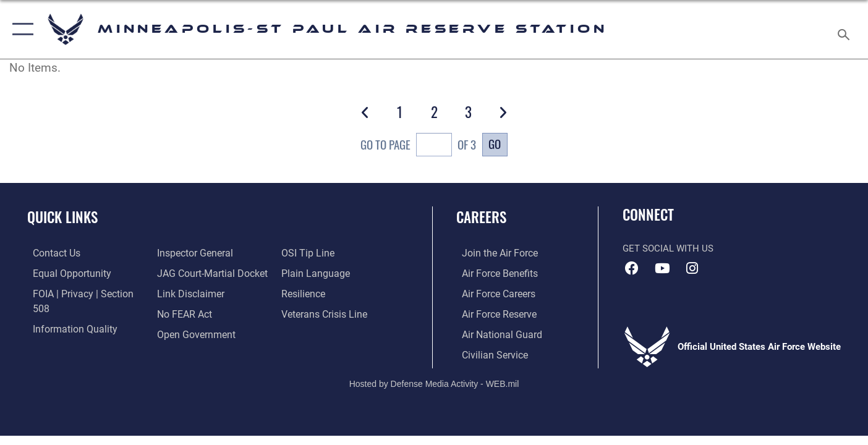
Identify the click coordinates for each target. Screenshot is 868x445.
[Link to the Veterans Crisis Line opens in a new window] (325, 293)
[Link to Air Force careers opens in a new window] (492, 293)
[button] (20, 29)
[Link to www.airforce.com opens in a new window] (493, 253)
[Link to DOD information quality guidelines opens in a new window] (67, 313)
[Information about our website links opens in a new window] (187, 273)
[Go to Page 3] (468, 112)
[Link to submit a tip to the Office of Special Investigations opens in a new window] (180, 333)
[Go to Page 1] (399, 112)
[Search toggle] (845, 29)
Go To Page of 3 (418, 146)
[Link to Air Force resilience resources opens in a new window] (304, 273)
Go (495, 144)
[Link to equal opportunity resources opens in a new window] (64, 273)
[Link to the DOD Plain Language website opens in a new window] (314, 253)
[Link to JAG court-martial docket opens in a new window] (208, 253)
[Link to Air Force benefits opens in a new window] (493, 273)
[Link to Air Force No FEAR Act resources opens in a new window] (182, 293)
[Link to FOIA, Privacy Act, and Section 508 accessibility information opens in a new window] (84, 293)
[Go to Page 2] (434, 112)
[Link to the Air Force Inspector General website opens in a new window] (64, 333)
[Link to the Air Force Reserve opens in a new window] (493, 313)
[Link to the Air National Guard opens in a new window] (494, 333)
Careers (481, 217)
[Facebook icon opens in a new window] (632, 268)
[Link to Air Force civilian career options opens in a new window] (488, 354)
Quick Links (62, 217)
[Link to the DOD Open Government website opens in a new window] (192, 313)
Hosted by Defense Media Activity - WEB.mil (434, 382)
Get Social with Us (668, 248)
